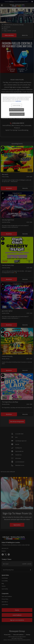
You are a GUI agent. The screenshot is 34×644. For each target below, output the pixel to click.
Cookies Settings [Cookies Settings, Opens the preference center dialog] (17, 105)
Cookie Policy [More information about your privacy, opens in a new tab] (18, 101)
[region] (17, 106)
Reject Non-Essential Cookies (17, 110)
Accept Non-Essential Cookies (17, 114)
